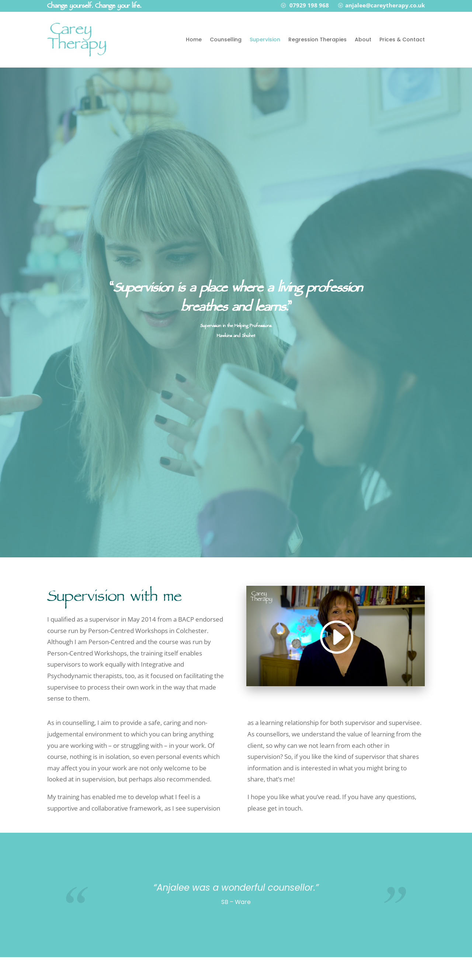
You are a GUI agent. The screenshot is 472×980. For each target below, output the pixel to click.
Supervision (265, 39)
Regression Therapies (317, 39)
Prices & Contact (402, 39)
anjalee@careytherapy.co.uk (385, 5)
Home (194, 39)
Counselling (226, 39)
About (363, 39)
